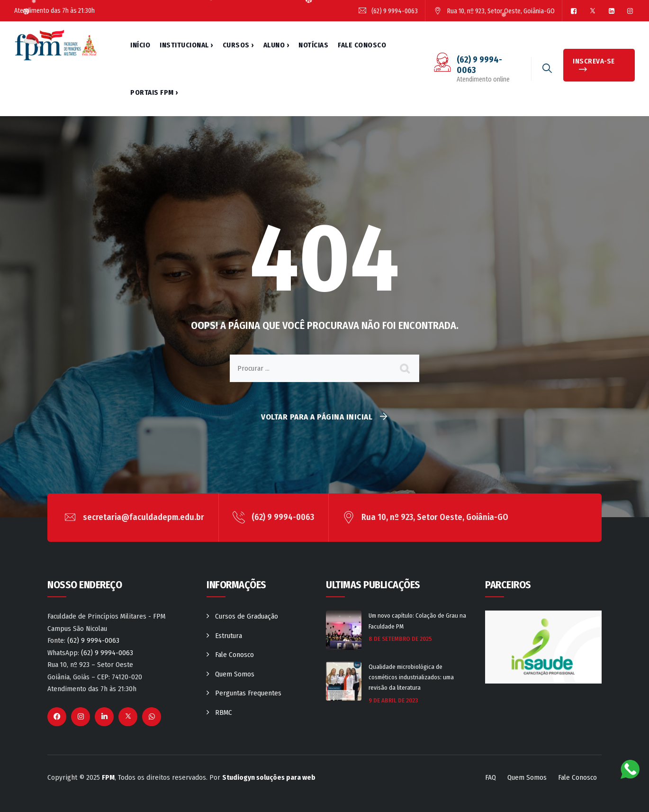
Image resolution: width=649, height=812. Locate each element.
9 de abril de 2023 (393, 700)
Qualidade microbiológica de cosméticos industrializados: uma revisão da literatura (411, 677)
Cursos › (238, 45)
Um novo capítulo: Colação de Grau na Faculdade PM (417, 621)
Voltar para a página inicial (317, 417)
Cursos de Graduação (247, 616)
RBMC (224, 712)
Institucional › (186, 45)
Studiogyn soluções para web (269, 777)
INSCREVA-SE (594, 61)
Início (140, 45)
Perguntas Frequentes (248, 693)
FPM (108, 777)
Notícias (313, 45)
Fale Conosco (362, 45)
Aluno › (276, 45)
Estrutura (229, 636)
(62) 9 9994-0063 (93, 640)
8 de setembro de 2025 (400, 639)
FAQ (491, 777)
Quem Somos (235, 674)
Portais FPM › (154, 92)
